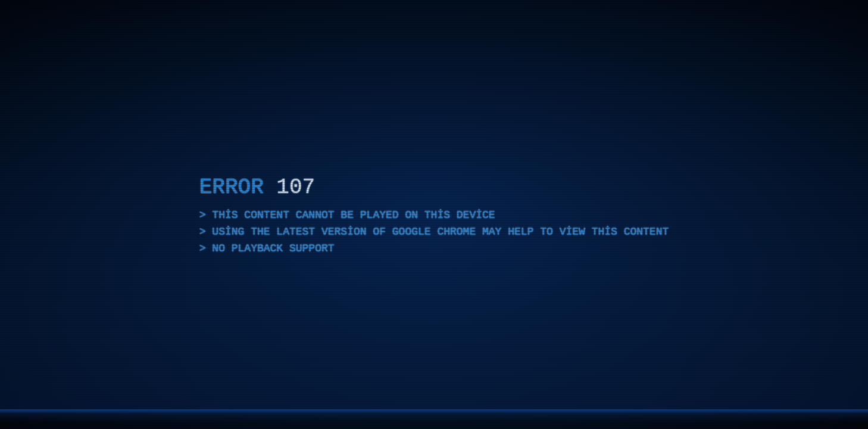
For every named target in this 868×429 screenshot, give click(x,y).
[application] (434, 214)
